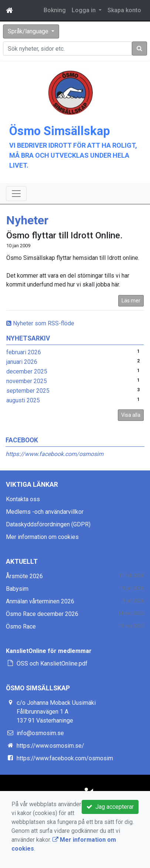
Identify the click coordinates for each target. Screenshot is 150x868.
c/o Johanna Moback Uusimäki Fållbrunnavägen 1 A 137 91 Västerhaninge (56, 712)
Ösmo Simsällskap (60, 131)
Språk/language (29, 31)
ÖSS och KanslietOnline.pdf (52, 663)
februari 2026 (24, 352)
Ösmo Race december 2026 (42, 614)
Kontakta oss (23, 499)
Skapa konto (124, 10)
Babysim (17, 589)
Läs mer (131, 301)
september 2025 (28, 391)
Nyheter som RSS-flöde (40, 323)
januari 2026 (22, 362)
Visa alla (131, 415)
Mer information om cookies (42, 537)
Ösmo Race (21, 626)
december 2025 (27, 371)
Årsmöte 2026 (24, 576)
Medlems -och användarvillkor (45, 512)
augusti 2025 (23, 400)
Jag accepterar (110, 807)
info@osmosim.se (40, 733)
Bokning (55, 10)
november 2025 (27, 381)
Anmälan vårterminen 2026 (40, 601)
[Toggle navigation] (16, 194)
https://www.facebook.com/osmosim (54, 454)
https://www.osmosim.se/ (50, 746)
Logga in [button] (84, 10)
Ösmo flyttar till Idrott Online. (64, 235)
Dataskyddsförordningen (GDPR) (48, 524)
